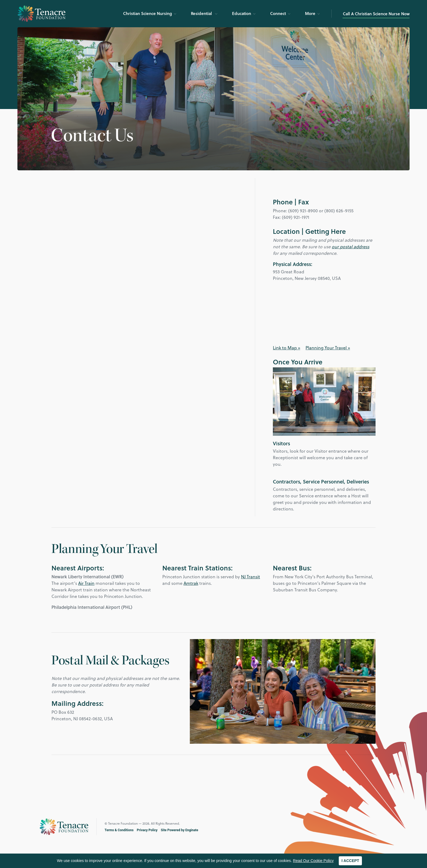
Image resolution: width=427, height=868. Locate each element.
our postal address (350, 247)
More (310, 13)
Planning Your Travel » (328, 348)
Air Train (86, 583)
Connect (278, 13)
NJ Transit (251, 577)
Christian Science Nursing (147, 13)
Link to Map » (286, 348)
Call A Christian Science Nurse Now (376, 14)
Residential (202, 13)
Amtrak (191, 583)
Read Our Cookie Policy (313, 861)
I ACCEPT (350, 861)
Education (242, 13)
